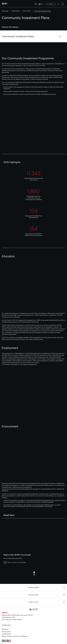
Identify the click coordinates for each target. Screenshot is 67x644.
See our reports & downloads (17, 562)
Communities (27, 11)
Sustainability (16, 11)
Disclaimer (5, 629)
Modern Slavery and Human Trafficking (15, 636)
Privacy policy (6, 632)
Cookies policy (7, 634)
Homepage (5, 11)
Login (51, 4)
